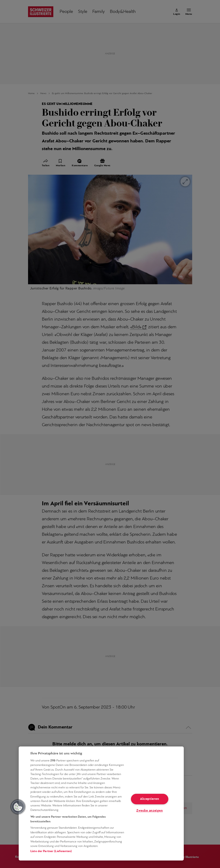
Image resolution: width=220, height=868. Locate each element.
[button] (18, 807)
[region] (101, 803)
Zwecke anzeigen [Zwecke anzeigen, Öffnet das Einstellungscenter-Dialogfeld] (150, 811)
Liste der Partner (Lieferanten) (51, 851)
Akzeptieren (150, 799)
